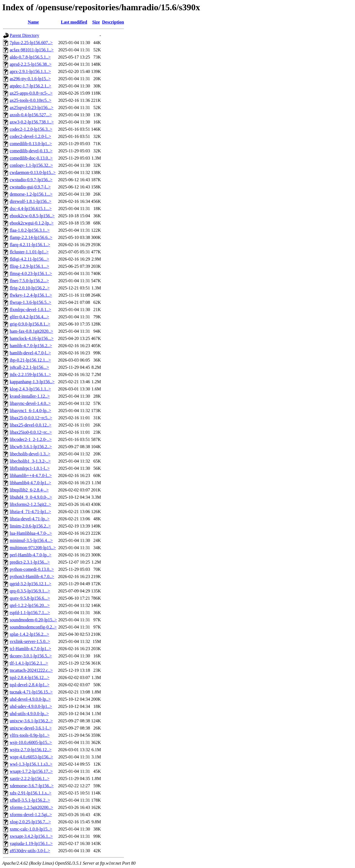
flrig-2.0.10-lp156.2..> (30, 288)
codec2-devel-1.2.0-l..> (30, 136)
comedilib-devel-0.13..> (31, 151)
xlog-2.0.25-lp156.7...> (30, 822)
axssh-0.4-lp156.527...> (31, 115)
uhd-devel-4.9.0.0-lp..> (30, 699)
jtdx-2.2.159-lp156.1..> (30, 374)
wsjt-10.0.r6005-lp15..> (31, 742)
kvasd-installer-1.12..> (30, 396)
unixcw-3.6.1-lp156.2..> (31, 721)
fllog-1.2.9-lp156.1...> (29, 266)
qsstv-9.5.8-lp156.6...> (30, 598)
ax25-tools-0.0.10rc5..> (31, 100)
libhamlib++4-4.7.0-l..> (31, 475)
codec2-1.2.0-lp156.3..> (31, 129)
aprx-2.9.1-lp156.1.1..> (30, 71)
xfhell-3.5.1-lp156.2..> (30, 800)
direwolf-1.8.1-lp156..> (31, 201)
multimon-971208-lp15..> (33, 548)
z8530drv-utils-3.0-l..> (30, 851)
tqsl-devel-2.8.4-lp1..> (30, 685)
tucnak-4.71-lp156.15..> (31, 692)
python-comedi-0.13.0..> (32, 569)
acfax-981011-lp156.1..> (32, 50)
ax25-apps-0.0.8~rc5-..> (31, 93)
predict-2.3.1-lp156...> (30, 562)
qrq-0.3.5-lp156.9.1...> (30, 591)
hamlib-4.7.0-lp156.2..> (31, 346)
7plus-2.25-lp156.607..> (31, 43)
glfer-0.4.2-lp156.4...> (29, 317)
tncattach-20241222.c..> (31, 670)
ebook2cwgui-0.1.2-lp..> (32, 223)
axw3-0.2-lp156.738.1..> (32, 122)
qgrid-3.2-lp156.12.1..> (31, 584)
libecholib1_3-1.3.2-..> (30, 461)
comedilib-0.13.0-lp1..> (31, 144)
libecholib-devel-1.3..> (30, 454)
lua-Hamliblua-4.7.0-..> (31, 533)
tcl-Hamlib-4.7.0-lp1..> (30, 649)
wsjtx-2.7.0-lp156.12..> (31, 750)
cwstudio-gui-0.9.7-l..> (30, 187)
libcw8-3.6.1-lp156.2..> (31, 447)
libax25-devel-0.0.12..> (31, 425)
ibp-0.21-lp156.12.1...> (30, 360)
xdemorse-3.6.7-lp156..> (32, 786)
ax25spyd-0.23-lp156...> (31, 108)
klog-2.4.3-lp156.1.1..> (30, 389)
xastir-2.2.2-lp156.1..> (30, 779)
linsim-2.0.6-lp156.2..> (30, 526)
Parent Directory (24, 35)
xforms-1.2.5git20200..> (31, 807)
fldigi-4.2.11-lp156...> (29, 259)
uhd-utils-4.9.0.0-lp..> (29, 714)
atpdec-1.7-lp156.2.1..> (31, 86)
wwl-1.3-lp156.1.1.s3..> (31, 764)
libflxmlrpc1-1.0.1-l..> (30, 468)
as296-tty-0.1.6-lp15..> (30, 79)
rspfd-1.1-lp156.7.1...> (30, 613)
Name (33, 22)
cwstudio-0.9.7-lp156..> (31, 180)
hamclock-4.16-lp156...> (32, 338)
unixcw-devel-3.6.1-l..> (31, 728)
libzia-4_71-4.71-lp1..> (30, 512)
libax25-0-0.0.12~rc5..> (31, 418)
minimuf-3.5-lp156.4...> (31, 540)
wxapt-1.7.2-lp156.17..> (31, 771)
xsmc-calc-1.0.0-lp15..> (31, 829)
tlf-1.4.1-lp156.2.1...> (29, 663)
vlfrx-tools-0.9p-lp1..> (30, 735)
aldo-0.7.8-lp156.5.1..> (30, 57)
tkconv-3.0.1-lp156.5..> (31, 656)
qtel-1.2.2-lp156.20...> (30, 605)
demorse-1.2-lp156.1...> (31, 194)
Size (96, 22)
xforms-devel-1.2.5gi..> (31, 815)
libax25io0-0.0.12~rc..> (31, 432)
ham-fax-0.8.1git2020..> (31, 331)
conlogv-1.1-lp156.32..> (31, 165)
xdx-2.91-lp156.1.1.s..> (31, 793)
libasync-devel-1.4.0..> (30, 403)
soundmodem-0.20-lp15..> (33, 620)
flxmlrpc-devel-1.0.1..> (30, 310)
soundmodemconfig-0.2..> (33, 627)
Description (113, 22)
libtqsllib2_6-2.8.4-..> (29, 490)
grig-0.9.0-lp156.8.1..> (30, 324)
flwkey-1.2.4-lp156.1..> (31, 295)
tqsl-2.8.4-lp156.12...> (30, 678)
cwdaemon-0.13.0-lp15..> (33, 172)
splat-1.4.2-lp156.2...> (29, 634)
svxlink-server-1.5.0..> (30, 641)
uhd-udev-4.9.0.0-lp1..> (31, 706)
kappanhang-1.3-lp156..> (32, 382)
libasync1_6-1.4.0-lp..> (30, 411)
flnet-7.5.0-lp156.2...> (29, 281)
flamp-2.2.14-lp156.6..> (31, 237)
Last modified (74, 22)
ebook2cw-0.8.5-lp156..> (32, 216)
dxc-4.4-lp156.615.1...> (31, 209)
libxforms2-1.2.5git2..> (30, 504)
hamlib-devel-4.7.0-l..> (30, 353)
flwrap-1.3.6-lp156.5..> (31, 302)
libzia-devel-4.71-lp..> (30, 519)
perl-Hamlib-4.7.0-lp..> (31, 555)
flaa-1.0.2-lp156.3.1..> (30, 230)
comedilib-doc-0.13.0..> (31, 158)
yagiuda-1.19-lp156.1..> (31, 843)
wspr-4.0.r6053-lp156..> (31, 757)
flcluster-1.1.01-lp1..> (29, 252)
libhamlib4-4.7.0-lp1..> (30, 483)
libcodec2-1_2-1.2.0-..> (31, 439)
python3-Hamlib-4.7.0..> (32, 576)
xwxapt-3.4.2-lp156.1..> (31, 836)
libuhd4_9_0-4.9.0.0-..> (31, 497)
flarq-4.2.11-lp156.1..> (30, 245)
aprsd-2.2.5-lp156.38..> (31, 64)
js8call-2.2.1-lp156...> (29, 367)
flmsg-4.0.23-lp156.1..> (31, 273)
